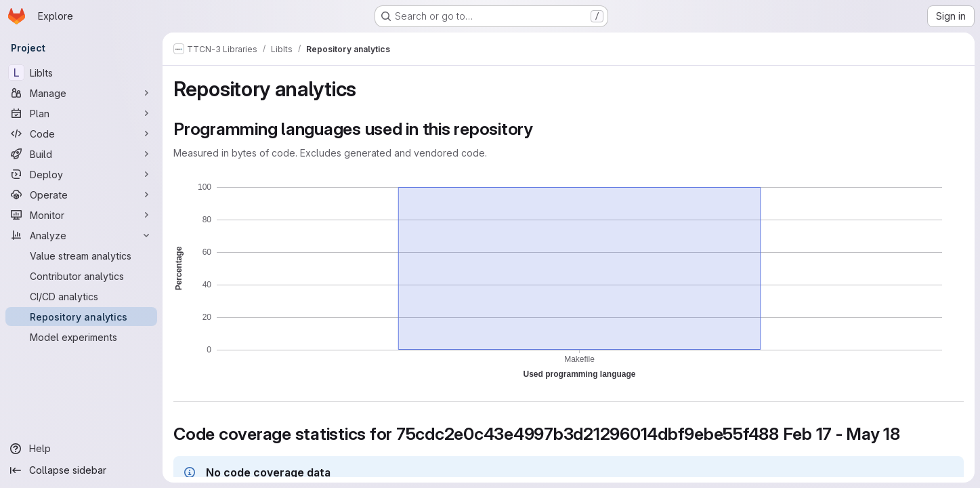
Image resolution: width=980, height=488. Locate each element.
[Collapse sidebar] (81, 470)
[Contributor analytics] (81, 276)
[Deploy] (81, 174)
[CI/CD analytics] (81, 296)
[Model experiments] (81, 337)
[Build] (81, 154)
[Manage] (81, 93)
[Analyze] (81, 235)
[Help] (81, 449)
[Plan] (81, 113)
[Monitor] (81, 215)
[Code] (81, 134)
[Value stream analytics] (81, 256)
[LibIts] (81, 73)
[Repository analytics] (81, 317)
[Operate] (81, 195)
